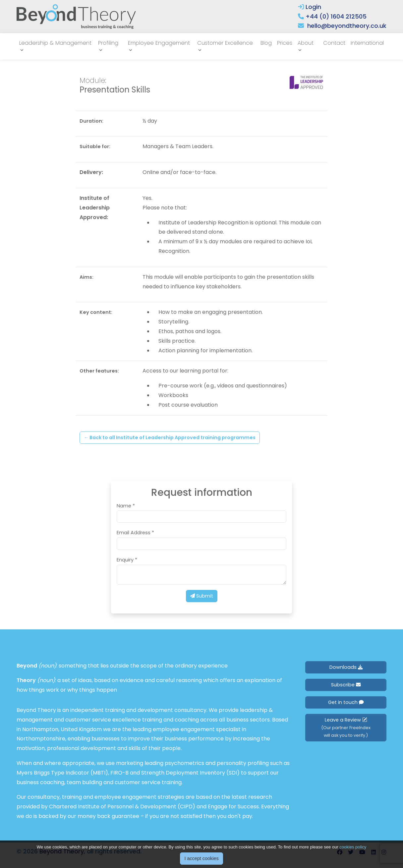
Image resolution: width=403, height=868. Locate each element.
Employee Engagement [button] (159, 43)
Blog (266, 43)
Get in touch (346, 702)
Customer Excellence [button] (225, 43)
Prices (285, 43)
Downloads (346, 667)
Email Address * (135, 533)
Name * (126, 506)
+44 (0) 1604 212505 (336, 16)
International (367, 43)
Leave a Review (346, 727)
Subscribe (346, 685)
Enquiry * (127, 560)
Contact (334, 43)
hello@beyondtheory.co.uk (347, 26)
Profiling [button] (108, 43)
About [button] (306, 43)
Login (310, 7)
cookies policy (353, 847)
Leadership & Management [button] (55, 43)
